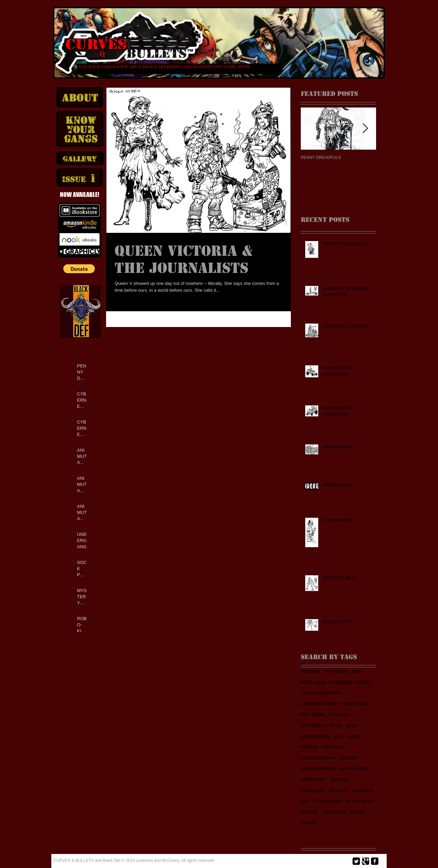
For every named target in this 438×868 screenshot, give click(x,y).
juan (338, 736)
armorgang (341, 682)
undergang (333, 812)
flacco (336, 725)
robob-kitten (313, 779)
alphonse (311, 671)
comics (364, 682)
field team (340, 714)
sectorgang (313, 790)
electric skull (354, 704)
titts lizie (309, 812)
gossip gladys (315, 736)
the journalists (327, 801)
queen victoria (354, 768)
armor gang (313, 682)
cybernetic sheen (319, 704)
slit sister (338, 790)
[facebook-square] (375, 861)
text (305, 801)
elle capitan (313, 714)
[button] (79, 269)
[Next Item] (365, 129)
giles (351, 725)
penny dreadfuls (318, 768)
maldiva (309, 747)
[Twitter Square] (356, 861)
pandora (348, 758)
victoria (308, 822)
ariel (356, 671)
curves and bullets (320, 693)
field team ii (313, 725)
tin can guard (360, 801)
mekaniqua (333, 747)
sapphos (339, 779)
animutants (336, 671)
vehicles (358, 812)
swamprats (363, 790)
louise (353, 736)
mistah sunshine (318, 758)
